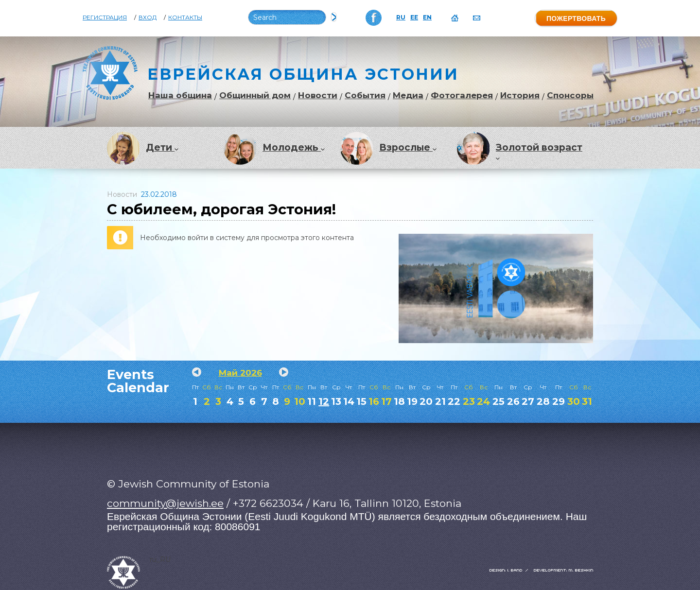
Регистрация (105, 17)
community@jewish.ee (165, 503)
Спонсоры (570, 95)
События (365, 95)
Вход (148, 17)
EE (414, 17)
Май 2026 (240, 373)
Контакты (185, 17)
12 (324, 401)
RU (401, 17)
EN (427, 17)
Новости (318, 95)
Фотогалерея (462, 95)
